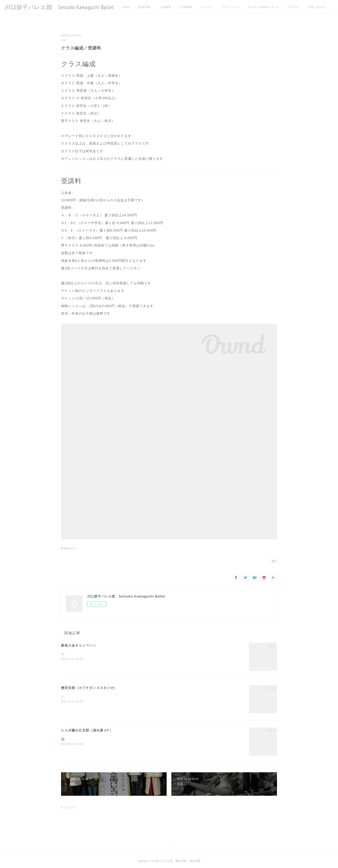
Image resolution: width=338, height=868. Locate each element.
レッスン (207, 7)
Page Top (169, 848)
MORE (311, 7)
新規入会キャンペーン (79, 645)
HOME (127, 7)
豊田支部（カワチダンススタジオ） (89, 688)
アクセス (293, 7)
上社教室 (165, 7)
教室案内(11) (69, 548)
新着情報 (145, 7)
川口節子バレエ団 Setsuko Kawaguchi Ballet (59, 7)
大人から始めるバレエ (263, 7)
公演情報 (186, 7)
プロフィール (230, 7)
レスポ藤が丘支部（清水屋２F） (87, 730)
